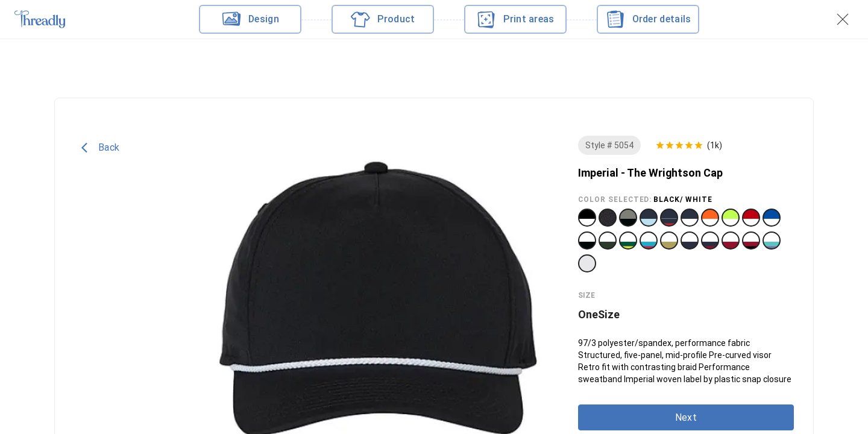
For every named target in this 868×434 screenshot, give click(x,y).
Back (100, 148)
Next (686, 417)
